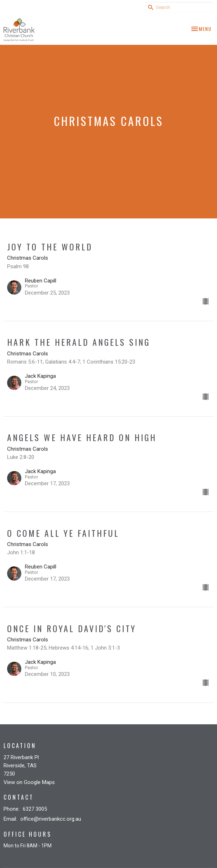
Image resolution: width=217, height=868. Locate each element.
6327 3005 (35, 809)
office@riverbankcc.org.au (51, 819)
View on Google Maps (29, 782)
